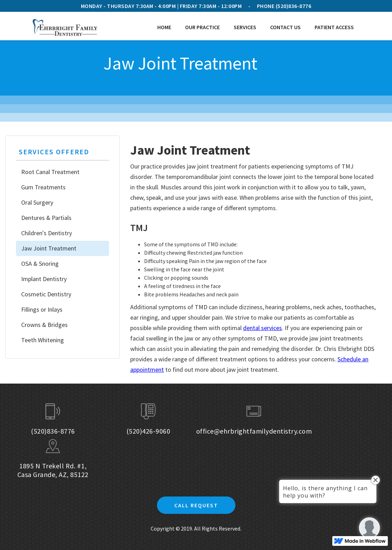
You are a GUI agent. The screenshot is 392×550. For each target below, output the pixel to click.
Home (164, 27)
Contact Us (285, 27)
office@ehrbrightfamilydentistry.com (254, 431)
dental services (262, 328)
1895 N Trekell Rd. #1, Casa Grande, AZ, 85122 (53, 470)
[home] (65, 27)
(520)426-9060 (148, 431)
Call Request (196, 505)
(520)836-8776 (294, 6)
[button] (202, 27)
